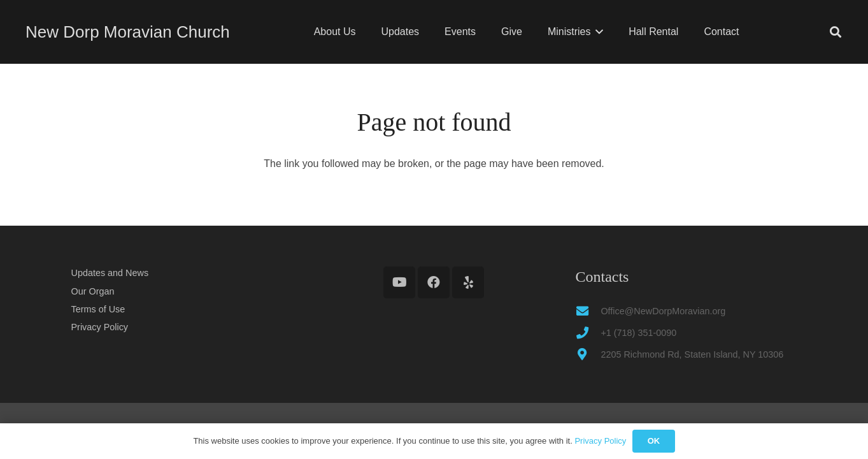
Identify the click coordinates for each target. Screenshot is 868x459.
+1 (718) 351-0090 (638, 333)
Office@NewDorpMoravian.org (663, 311)
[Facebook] (434, 282)
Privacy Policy (100, 327)
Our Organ (93, 291)
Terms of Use (98, 309)
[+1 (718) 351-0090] (588, 332)
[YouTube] (399, 282)
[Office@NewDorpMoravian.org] (588, 311)
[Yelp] (468, 282)
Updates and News (110, 273)
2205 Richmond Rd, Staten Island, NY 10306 (692, 354)
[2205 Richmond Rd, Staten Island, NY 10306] (588, 354)
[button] (597, 32)
